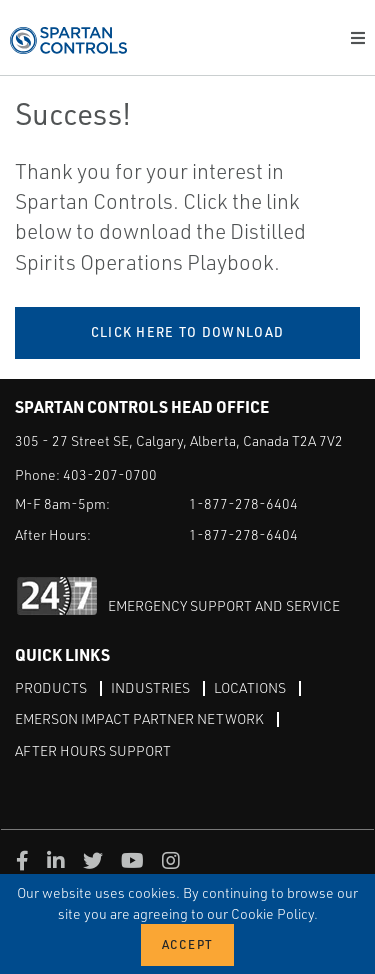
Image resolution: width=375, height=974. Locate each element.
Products (51, 687)
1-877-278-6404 (243, 503)
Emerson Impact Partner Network (139, 718)
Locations (250, 687)
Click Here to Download (188, 332)
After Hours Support (93, 750)
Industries (150, 687)
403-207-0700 (110, 474)
